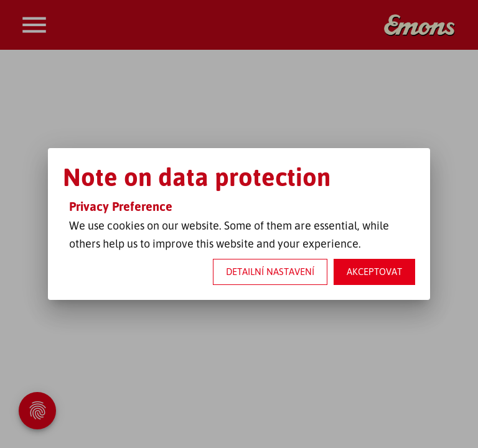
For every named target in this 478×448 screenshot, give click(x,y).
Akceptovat (374, 272)
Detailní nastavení (270, 272)
